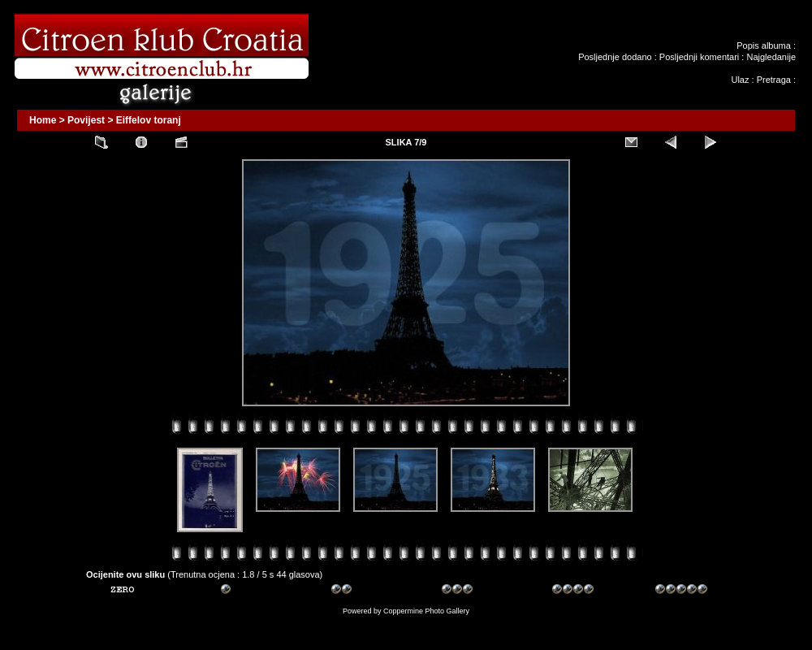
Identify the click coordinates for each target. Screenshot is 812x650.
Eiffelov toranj (149, 120)
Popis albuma (764, 45)
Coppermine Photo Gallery (426, 611)
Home (43, 120)
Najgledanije (771, 57)
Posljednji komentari (699, 57)
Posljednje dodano (615, 57)
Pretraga (774, 80)
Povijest (86, 120)
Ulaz (740, 80)
